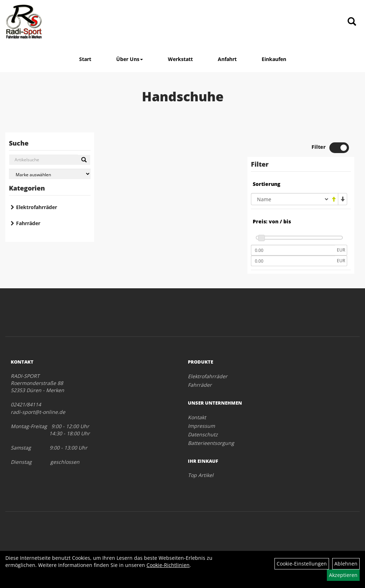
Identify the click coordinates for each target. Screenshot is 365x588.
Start (85, 59)
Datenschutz (203, 434)
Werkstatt (180, 59)
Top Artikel (201, 475)
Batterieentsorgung (211, 443)
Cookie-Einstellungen (302, 564)
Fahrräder (28, 223)
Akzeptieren (343, 575)
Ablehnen (346, 564)
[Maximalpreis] (293, 261)
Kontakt (197, 417)
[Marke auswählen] (50, 174)
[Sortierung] (290, 199)
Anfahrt (227, 59)
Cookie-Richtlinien (168, 565)
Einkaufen (274, 59)
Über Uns (130, 59)
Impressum (201, 426)
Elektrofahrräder (37, 207)
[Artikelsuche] (352, 22)
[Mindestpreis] (293, 250)
